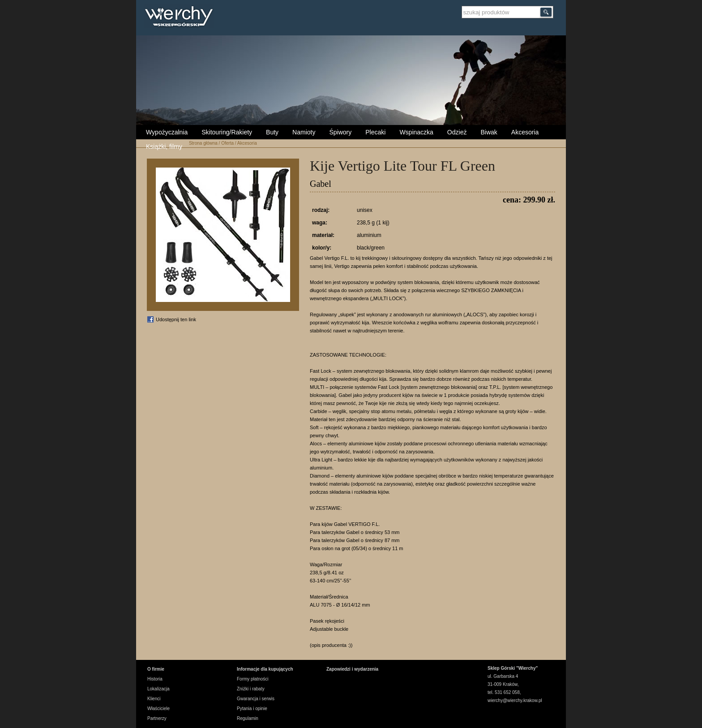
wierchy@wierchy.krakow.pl (515, 700)
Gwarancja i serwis (256, 699)
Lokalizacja (158, 689)
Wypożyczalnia (167, 132)
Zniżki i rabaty (251, 689)
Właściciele (158, 709)
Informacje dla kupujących (265, 669)
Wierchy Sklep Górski (181, 17)
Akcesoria (525, 132)
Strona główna (203, 143)
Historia (155, 679)
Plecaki (375, 132)
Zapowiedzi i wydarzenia (352, 669)
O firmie (156, 669)
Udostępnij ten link (176, 319)
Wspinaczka (416, 132)
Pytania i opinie (252, 709)
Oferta (227, 143)
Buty (272, 132)
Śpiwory (340, 132)
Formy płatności (253, 679)
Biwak (489, 132)
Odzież (457, 132)
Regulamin (248, 718)
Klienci (154, 699)
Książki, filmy (164, 146)
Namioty (304, 132)
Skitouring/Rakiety (227, 132)
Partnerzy (157, 718)
